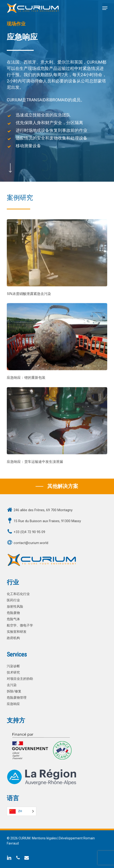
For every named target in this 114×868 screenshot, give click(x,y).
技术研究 (13, 672)
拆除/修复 (14, 691)
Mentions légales (44, 838)
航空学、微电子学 (20, 625)
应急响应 (13, 704)
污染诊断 (13, 666)
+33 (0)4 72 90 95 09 (29, 532)
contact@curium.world (31, 543)
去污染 (12, 685)
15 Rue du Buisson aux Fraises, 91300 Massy (47, 521)
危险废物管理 (17, 698)
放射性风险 (15, 607)
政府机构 (13, 638)
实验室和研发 (17, 632)
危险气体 (13, 619)
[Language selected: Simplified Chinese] (22, 811)
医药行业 (13, 600)
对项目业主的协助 (20, 679)
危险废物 (13, 613)
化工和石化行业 (18, 594)
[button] (105, 8)
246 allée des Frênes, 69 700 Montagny (43, 510)
